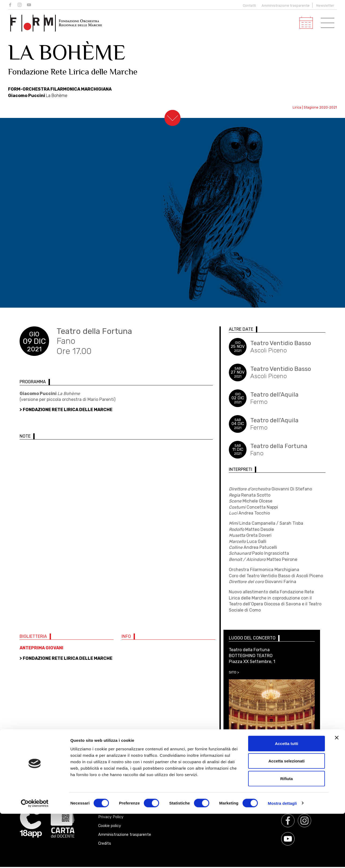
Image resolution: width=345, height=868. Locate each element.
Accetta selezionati (286, 815)
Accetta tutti (287, 798)
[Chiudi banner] (337, 792)
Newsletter (325, 5)
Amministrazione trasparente (286, 5)
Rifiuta (287, 833)
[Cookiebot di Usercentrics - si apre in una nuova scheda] (35, 858)
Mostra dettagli (282, 857)
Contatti (248, 5)
